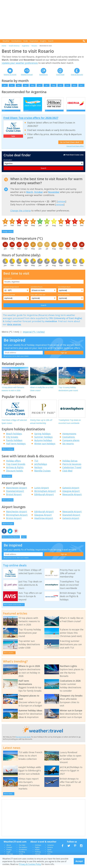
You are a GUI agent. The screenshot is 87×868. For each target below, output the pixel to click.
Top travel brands (16, 467)
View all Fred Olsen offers (75, 149)
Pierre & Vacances (72, 467)
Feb (12, 85)
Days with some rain (38, 298)
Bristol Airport (14, 498)
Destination (8, 163)
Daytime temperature (11, 290)
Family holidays (14, 444)
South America (14, 46)
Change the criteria (20, 214)
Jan (5, 85)
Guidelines (23, 853)
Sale (13, 139)
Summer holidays (43, 440)
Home (4, 46)
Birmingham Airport (45, 494)
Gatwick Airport (71, 491)
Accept (79, 861)
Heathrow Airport (44, 521)
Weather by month (10, 75)
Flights (37, 851)
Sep (60, 85)
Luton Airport (42, 491)
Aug (54, 85)
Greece (50, 851)
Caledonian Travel (72, 471)
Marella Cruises (42, 474)
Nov (74, 85)
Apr (26, 85)
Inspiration (34, 41)
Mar (19, 85)
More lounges (8, 527)
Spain (49, 853)
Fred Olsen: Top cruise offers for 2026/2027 (31, 121)
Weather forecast (27, 75)
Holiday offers (13, 464)
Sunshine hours (37, 290)
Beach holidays (14, 437)
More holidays (8, 452)
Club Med (67, 474)
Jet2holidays (41, 467)
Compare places (71, 444)
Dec (81, 85)
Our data (22, 848)
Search (51, 41)
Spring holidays (42, 437)
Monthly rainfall (9, 298)
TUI (36, 464)
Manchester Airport (17, 491)
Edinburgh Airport (44, 498)
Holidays (38, 848)
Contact (9, 851)
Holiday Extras (70, 464)
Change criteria (8, 235)
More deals (7, 479)
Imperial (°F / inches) (34, 335)
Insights (43, 41)
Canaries (51, 848)
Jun (40, 85)
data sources (14, 328)
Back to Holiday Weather (11, 540)
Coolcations (69, 440)
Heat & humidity (64, 298)
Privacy (9, 853)
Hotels (37, 853)
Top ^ (24, 540)
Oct (67, 85)
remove (61, 205)
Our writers (23, 851)
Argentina (25, 46)
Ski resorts (68, 447)
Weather (6, 41)
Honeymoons (69, 437)
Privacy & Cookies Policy (30, 864)
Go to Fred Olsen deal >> (71, 145)
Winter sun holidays (45, 447)
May (33, 85)
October (39, 195)
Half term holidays (16, 447)
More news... (9, 797)
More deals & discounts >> (14, 608)
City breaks (12, 440)
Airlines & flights (15, 471)
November (54, 195)
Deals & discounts (77, 75)
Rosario (34, 46)
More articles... (9, 656)
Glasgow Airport (71, 494)
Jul (47, 85)
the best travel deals (23, 740)
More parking (8, 503)
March (30, 195)
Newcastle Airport (72, 498)
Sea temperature (64, 290)
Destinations (16, 41)
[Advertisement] (44, 20)
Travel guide (60, 75)
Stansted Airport (15, 494)
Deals (26, 41)
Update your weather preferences (20, 63)
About (9, 848)
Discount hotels (14, 474)
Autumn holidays (43, 444)
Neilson (38, 471)
